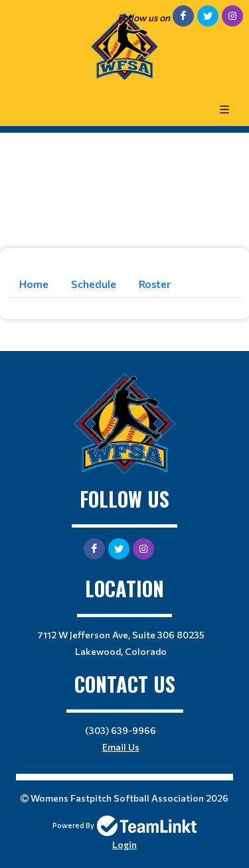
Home (34, 284)
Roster (155, 284)
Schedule (94, 284)
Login (124, 844)
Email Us (121, 747)
